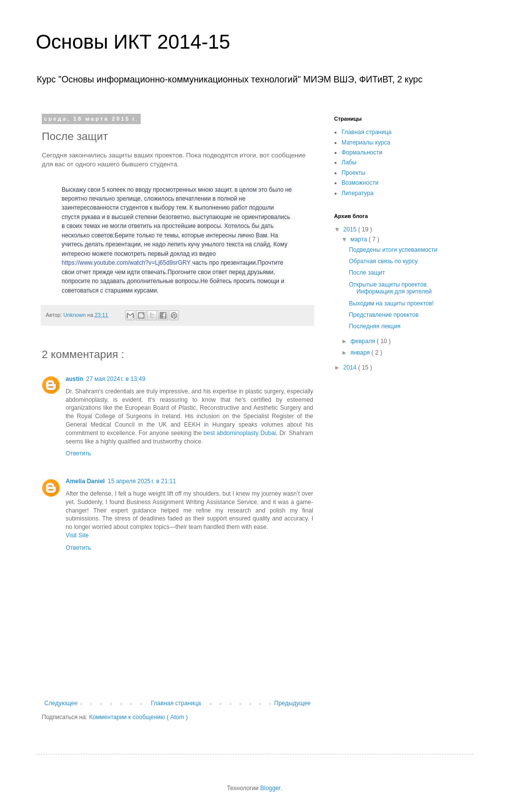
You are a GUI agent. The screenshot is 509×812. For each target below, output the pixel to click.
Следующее (61, 703)
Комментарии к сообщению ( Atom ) (138, 717)
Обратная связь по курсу (383, 261)
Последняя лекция (375, 326)
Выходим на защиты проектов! (391, 303)
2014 (351, 368)
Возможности (360, 183)
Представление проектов (384, 315)
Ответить (78, 453)
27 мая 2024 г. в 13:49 (116, 379)
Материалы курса (366, 143)
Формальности (362, 152)
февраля (364, 341)
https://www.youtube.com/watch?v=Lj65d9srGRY (126, 263)
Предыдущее (293, 703)
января (361, 353)
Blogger (270, 788)
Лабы (349, 162)
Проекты (353, 173)
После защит (367, 273)
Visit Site (77, 535)
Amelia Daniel (85, 481)
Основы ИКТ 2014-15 (133, 42)
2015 (351, 229)
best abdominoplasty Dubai (240, 433)
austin (74, 379)
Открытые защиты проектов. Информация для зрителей (390, 288)
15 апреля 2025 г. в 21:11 (142, 481)
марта (360, 239)
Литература (358, 193)
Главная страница (176, 703)
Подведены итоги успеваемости (393, 250)
